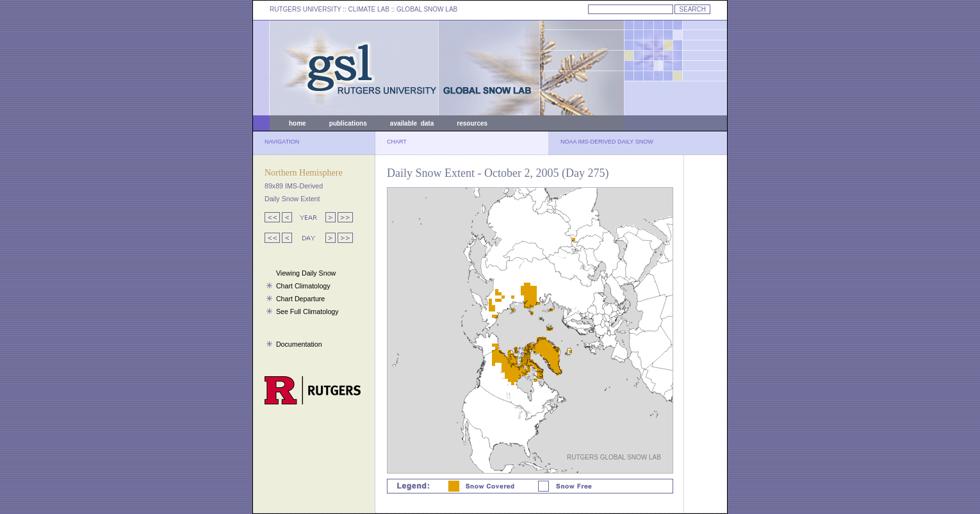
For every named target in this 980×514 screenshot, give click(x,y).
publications (348, 123)
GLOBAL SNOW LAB (427, 9)
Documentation (299, 344)
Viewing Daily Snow (306, 273)
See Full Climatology (307, 311)
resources (472, 123)
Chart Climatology (303, 286)
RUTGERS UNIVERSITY (306, 9)
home (298, 123)
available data (412, 123)
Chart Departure (300, 299)
